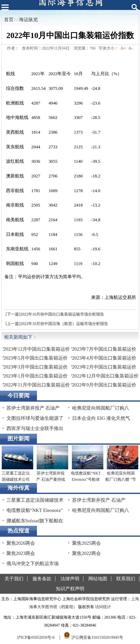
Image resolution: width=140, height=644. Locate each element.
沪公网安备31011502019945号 (97, 637)
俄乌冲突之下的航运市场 (33, 563)
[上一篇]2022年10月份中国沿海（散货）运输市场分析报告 (57, 324)
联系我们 (126, 579)
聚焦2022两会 (86, 553)
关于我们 (14, 579)
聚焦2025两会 (86, 543)
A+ (123, 48)
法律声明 (70, 579)
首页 (9, 20)
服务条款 (42, 579)
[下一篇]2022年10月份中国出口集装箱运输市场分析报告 (55, 314)
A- (131, 48)
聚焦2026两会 (21, 543)
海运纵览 (28, 20)
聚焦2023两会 (21, 553)
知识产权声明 (70, 589)
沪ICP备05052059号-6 (36, 637)
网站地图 (98, 579)
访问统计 (103, 607)
